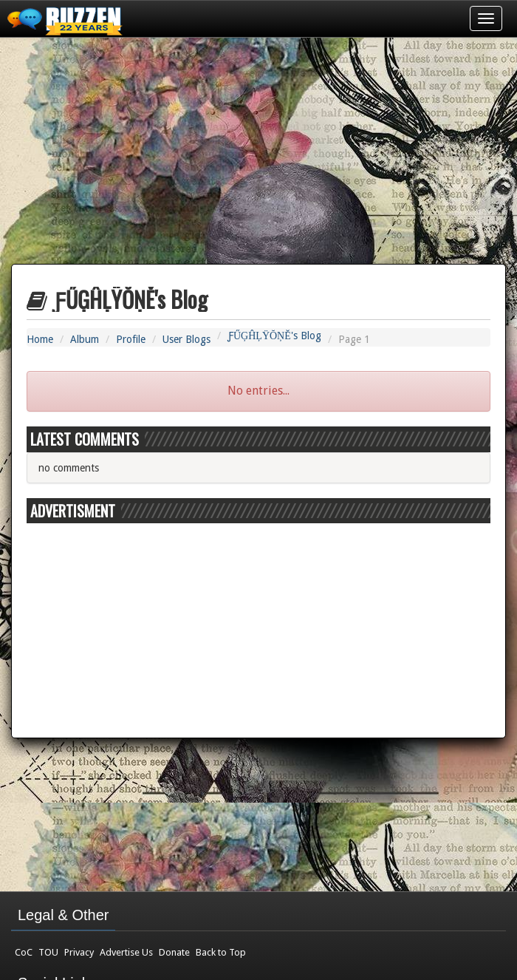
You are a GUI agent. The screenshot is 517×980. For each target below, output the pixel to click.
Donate (174, 952)
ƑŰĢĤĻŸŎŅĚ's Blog (274, 336)
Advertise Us (126, 952)
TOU (48, 952)
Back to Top (221, 952)
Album (85, 339)
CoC (24, 952)
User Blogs (186, 339)
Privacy (79, 952)
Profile (131, 339)
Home (40, 339)
